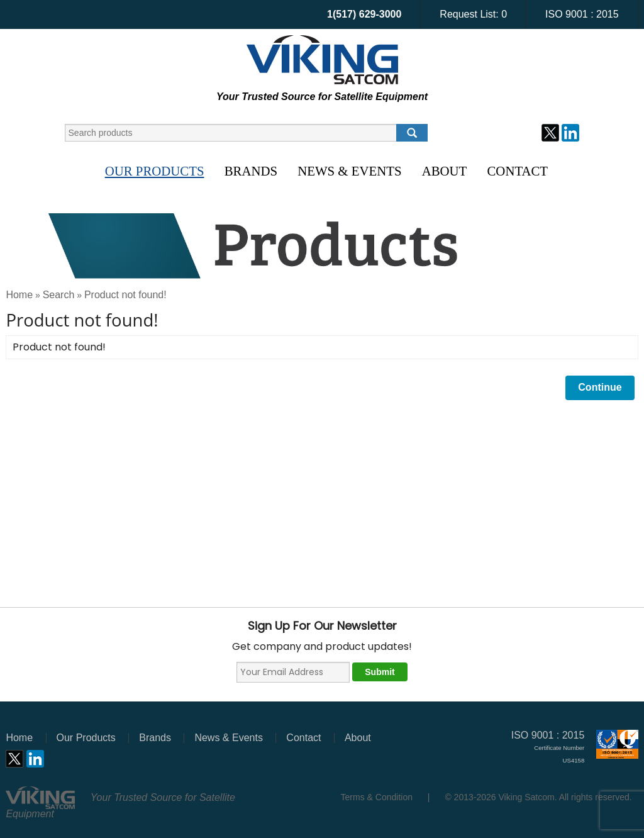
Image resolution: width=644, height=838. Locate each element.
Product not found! (125, 295)
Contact (518, 171)
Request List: (473, 14)
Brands (251, 171)
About (445, 171)
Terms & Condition (377, 797)
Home (19, 295)
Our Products (155, 171)
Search (59, 295)
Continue (600, 387)
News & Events (349, 171)
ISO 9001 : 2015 (582, 14)
